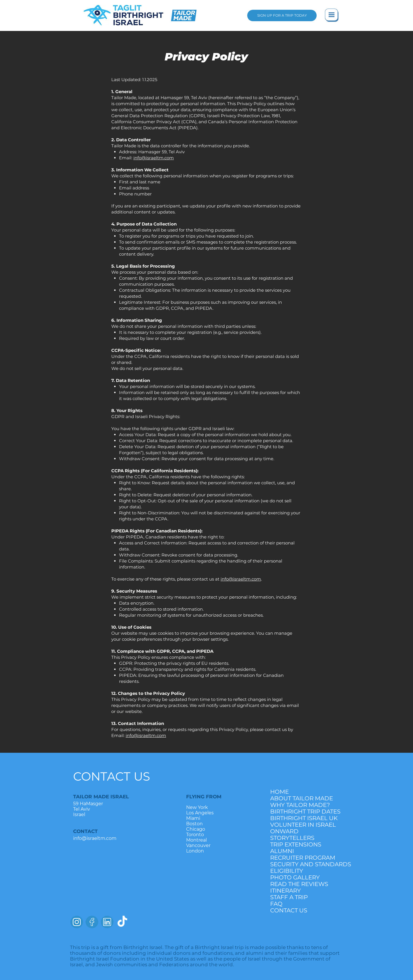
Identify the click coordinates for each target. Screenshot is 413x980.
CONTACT (85, 831)
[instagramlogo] (77, 922)
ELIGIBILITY (287, 871)
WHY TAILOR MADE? (300, 805)
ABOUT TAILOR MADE (300, 798)
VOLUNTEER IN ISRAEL (300, 825)
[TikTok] (122, 922)
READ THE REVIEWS (299, 884)
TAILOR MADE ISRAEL (101, 797)
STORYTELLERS (292, 838)
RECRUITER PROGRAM (300, 858)
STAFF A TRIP (289, 897)
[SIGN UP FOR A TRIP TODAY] (282, 15)
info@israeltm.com (154, 158)
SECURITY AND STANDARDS (300, 864)
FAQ (276, 904)
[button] (332, 15)
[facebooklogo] (92, 922)
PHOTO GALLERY (295, 877)
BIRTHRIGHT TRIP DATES (300, 812)
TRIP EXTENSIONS (296, 844)
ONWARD (284, 831)
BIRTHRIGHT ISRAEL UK (300, 818)
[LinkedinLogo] (107, 922)
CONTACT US (112, 776)
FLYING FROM (204, 797)
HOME (279, 792)
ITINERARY (286, 891)
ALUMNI (282, 851)
